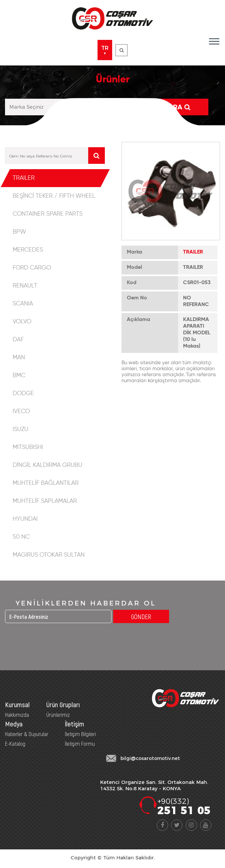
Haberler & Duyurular (27, 734)
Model (134, 268)
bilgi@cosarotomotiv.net (150, 758)
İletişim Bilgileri (80, 734)
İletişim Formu (80, 743)
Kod (132, 283)
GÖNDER (141, 616)
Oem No (137, 298)
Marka (134, 252)
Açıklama (138, 320)
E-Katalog (15, 743)
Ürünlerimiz (58, 714)
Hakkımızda (17, 714)
